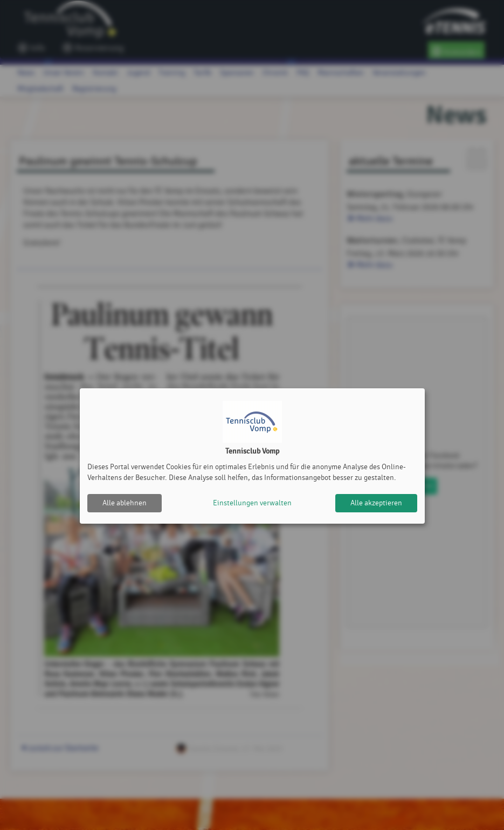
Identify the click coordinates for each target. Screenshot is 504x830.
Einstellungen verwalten (252, 503)
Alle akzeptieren (376, 503)
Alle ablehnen (125, 503)
